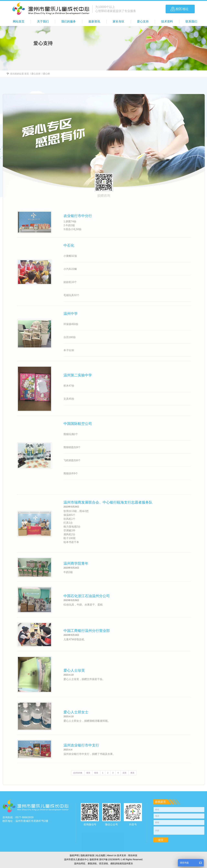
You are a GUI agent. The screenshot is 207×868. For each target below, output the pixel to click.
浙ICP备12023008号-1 (110, 859)
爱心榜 (46, 74)
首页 (27, 74)
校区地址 (182, 9)
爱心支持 (36, 74)
